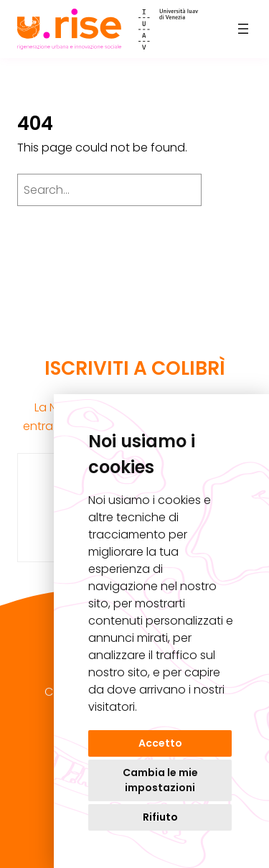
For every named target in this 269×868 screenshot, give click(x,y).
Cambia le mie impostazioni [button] (160, 780)
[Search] (230, 190)
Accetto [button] (160, 743)
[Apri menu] (243, 29)
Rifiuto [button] (160, 817)
